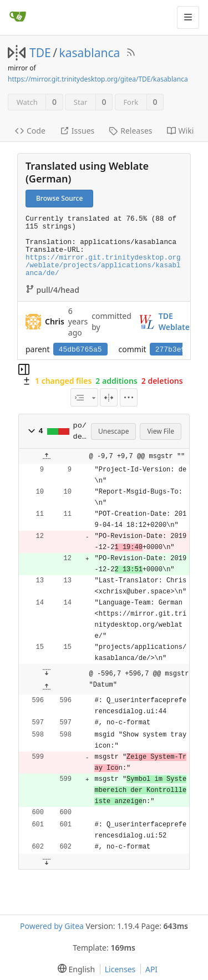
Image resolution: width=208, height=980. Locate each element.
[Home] (18, 17)
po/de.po (80, 432)
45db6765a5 (80, 350)
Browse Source (59, 198)
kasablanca (90, 53)
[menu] (129, 397)
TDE (40, 53)
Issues (77, 131)
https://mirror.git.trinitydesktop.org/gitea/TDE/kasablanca (98, 79)
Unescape (113, 431)
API (151, 969)
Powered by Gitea (52, 926)
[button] (32, 431)
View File (161, 431)
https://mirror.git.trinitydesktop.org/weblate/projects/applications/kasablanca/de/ (103, 266)
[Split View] (109, 397)
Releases (130, 131)
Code (30, 131)
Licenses (120, 969)
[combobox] (84, 397)
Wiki (181, 131)
